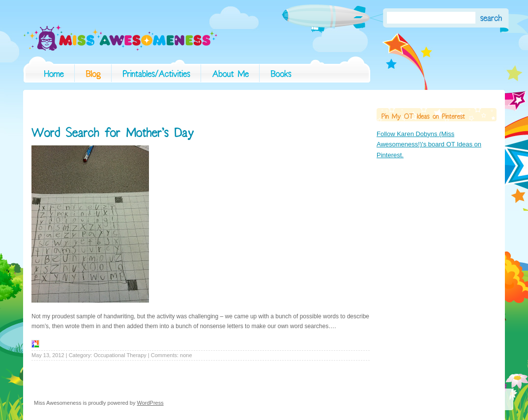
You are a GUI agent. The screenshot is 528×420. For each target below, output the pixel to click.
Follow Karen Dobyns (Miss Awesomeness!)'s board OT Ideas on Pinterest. (429, 144)
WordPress (150, 403)
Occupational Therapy (120, 355)
